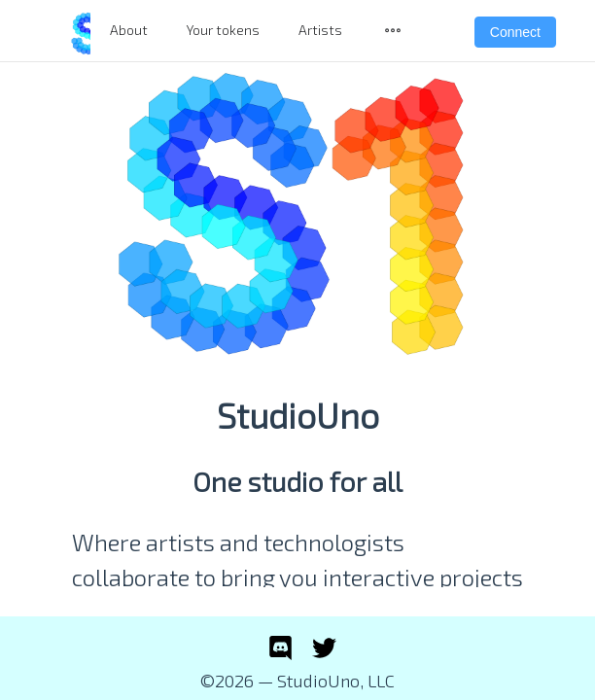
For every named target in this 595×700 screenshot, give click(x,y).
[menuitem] (393, 31)
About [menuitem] (129, 30)
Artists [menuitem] (320, 30)
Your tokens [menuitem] (223, 30)
